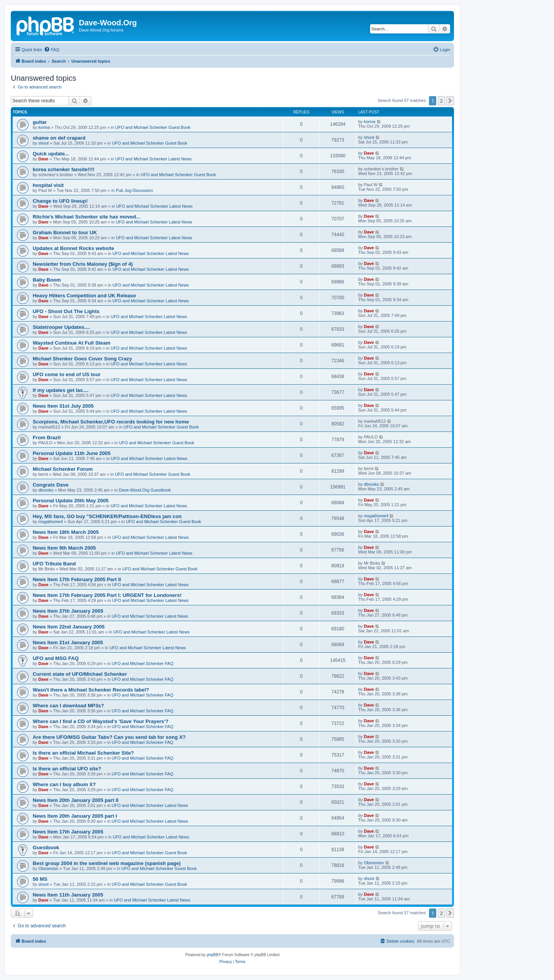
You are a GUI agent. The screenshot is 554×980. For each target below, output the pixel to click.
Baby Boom (47, 280)
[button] (450, 101)
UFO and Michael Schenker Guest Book (153, 127)
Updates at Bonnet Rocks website (73, 248)
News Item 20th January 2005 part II (76, 800)
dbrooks (46, 490)
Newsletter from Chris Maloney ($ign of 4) (83, 264)
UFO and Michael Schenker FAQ (142, 663)
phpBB (212, 955)
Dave (43, 159)
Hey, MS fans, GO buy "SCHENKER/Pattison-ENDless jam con (107, 516)
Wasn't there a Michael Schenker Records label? (91, 690)
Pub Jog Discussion (134, 190)
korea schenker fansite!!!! (64, 169)
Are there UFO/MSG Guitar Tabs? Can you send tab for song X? (109, 737)
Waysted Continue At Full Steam (72, 343)
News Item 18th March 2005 (66, 532)
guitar (40, 122)
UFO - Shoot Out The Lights (66, 311)
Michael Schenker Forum (63, 469)
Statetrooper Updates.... (61, 327)
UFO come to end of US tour (67, 374)
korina (44, 127)
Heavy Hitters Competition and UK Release (84, 296)
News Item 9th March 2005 (64, 548)
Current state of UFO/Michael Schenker (80, 674)
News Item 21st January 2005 (68, 642)
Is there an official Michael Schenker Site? (83, 753)
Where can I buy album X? (64, 784)
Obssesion (48, 868)
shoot (44, 143)
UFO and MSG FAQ (56, 658)
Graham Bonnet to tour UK (65, 232)
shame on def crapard (59, 138)
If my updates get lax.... (61, 390)
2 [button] (441, 101)
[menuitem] (52, 50)
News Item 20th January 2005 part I (75, 816)
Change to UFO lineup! (60, 201)
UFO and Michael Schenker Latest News (153, 159)
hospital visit (48, 185)
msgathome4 (51, 522)
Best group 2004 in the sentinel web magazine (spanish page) (107, 863)
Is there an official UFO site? (67, 769)
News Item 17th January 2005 (68, 832)
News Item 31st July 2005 (63, 406)
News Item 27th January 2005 (68, 611)
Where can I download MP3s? (68, 706)
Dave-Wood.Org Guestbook (145, 490)
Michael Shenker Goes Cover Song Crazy (82, 359)
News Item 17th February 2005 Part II (77, 579)
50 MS (40, 879)
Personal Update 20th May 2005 (71, 501)
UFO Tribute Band (54, 564)
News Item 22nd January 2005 (69, 627)
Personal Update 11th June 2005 (72, 453)
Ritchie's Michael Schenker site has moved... (86, 217)
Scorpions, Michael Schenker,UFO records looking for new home (111, 422)
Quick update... (51, 154)
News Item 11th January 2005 (68, 895)
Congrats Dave (51, 485)
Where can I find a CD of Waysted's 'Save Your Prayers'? (101, 721)
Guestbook (46, 847)
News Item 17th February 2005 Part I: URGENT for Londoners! (107, 595)
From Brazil (47, 437)
